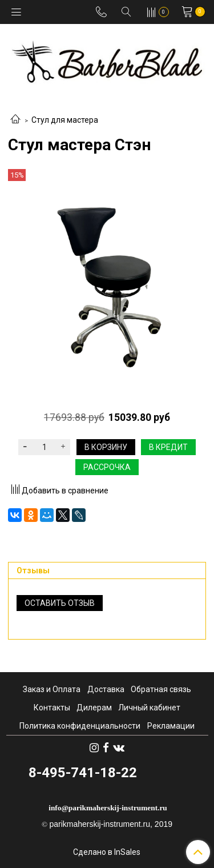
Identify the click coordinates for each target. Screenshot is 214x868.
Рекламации (171, 726)
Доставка (106, 689)
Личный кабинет (149, 708)
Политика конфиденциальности (80, 726)
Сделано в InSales (107, 852)
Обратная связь (161, 689)
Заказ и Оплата (52, 689)
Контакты (52, 708)
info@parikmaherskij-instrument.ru (108, 808)
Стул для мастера (65, 120)
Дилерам (94, 708)
